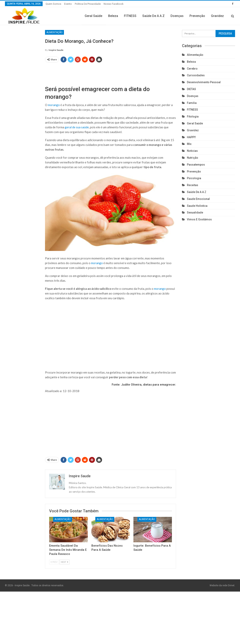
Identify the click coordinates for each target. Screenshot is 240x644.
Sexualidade (195, 212)
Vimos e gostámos (199, 219)
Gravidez (217, 16)
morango (54, 105)
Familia (192, 103)
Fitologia (193, 116)
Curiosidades (196, 75)
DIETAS (191, 89)
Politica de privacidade (88, 4)
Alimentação (54, 32)
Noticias (192, 151)
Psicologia (194, 178)
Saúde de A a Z (153, 16)
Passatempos (196, 165)
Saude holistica (197, 206)
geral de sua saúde (77, 127)
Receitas (193, 185)
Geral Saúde (93, 16)
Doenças (177, 16)
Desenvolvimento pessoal (204, 82)
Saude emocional (198, 199)
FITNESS (130, 16)
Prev (54, 562)
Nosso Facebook (114, 4)
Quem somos (53, 4)
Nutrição (193, 158)
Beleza (113, 16)
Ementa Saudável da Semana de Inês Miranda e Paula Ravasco (68, 550)
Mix (189, 144)
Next (64, 562)
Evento (68, 4)
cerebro (192, 69)
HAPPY (191, 137)
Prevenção (197, 16)
